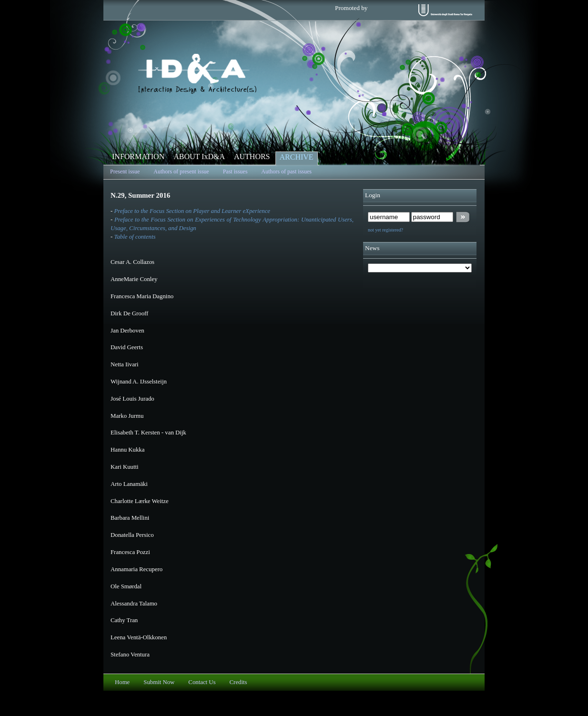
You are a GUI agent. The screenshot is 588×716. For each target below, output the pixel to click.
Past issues (235, 171)
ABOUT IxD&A (199, 156)
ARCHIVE (297, 157)
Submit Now (159, 682)
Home (122, 682)
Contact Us (202, 682)
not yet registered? (385, 230)
